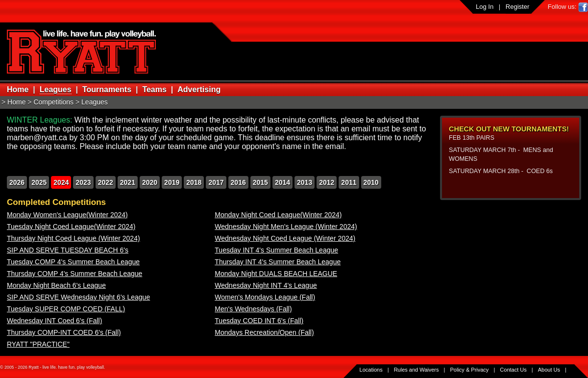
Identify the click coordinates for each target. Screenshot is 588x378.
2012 (327, 182)
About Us (549, 370)
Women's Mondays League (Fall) (265, 297)
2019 (172, 182)
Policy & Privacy (470, 370)
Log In (485, 7)
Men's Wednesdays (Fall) (253, 309)
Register (517, 7)
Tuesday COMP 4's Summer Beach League (73, 262)
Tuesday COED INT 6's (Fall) (259, 321)
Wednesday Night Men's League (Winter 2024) (286, 227)
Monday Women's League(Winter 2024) (67, 215)
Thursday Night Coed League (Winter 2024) (73, 238)
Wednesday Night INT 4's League (266, 285)
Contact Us (513, 370)
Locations (371, 370)
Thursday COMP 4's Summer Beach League (74, 274)
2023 (83, 182)
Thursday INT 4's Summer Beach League (278, 262)
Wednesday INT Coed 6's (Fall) (54, 321)
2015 (260, 182)
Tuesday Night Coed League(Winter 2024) (71, 227)
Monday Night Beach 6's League (56, 285)
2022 (106, 182)
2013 (305, 182)
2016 (238, 182)
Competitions (53, 102)
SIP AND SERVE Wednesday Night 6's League (78, 297)
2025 (39, 182)
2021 (128, 182)
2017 (216, 182)
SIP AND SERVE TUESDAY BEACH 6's (68, 250)
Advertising (199, 89)
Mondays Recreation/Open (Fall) (264, 332)
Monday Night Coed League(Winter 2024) (278, 215)
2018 (194, 182)
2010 (371, 182)
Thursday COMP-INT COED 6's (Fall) (64, 332)
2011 (349, 182)
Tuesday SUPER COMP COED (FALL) (66, 309)
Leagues (56, 89)
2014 (282, 182)
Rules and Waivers (416, 370)
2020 (150, 182)
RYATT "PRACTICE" (38, 344)
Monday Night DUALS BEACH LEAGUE (276, 274)
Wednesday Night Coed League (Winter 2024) (285, 238)
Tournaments (107, 89)
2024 (61, 182)
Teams (154, 89)
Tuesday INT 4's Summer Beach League (276, 250)
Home (18, 89)
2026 (17, 182)
